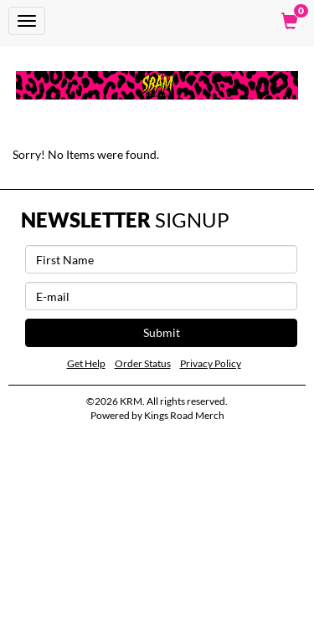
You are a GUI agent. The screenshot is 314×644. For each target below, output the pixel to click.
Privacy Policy (211, 363)
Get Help (86, 363)
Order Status (143, 363)
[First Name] (161, 259)
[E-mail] (161, 296)
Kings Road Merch (184, 415)
